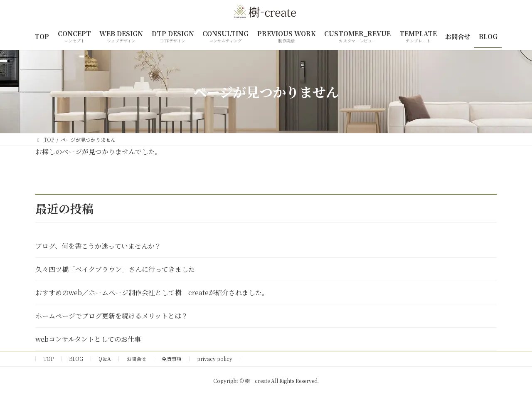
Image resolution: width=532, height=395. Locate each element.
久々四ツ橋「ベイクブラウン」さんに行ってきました (115, 269)
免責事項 (172, 359)
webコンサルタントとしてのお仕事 (88, 339)
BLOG (76, 359)
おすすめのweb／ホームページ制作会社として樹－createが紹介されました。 (152, 293)
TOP (48, 359)
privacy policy (215, 359)
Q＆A (105, 359)
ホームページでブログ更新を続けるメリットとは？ (112, 316)
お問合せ (136, 359)
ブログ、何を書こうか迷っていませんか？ (98, 246)
